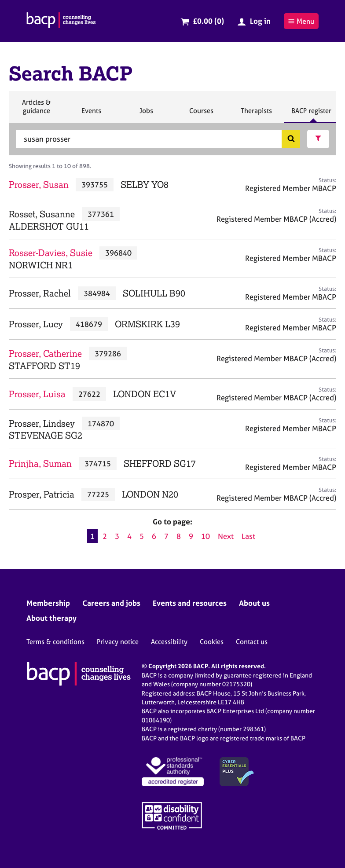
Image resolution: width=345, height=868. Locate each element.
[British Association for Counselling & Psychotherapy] (61, 21)
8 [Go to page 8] (179, 536)
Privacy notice (118, 642)
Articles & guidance (36, 110)
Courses (201, 114)
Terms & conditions (55, 642)
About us (254, 603)
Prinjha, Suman (40, 463)
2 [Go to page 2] (105, 536)
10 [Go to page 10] (206, 536)
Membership (48, 603)
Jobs (146, 114)
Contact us (252, 642)
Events (91, 114)
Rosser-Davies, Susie (51, 253)
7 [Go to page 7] (166, 536)
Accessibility (169, 642)
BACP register (311, 114)
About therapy (51, 618)
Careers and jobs (111, 603)
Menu (301, 21)
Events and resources (190, 603)
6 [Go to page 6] (154, 536)
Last (248, 536)
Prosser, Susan (39, 185)
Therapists (256, 114)
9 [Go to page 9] (191, 536)
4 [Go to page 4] (129, 536)
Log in (260, 21)
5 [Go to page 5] (142, 536)
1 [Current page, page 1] (92, 536)
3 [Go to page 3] (117, 536)
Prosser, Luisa (37, 394)
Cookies (212, 642)
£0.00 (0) (208, 21)
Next (226, 536)
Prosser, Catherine (45, 353)
